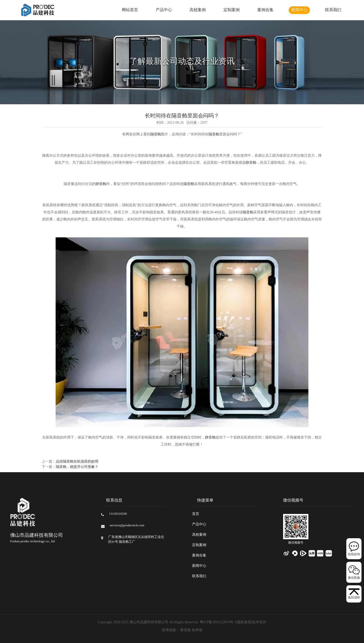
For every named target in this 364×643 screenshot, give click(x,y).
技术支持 (259, 622)
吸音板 (186, 630)
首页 (196, 514)
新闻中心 (299, 10)
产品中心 (164, 10)
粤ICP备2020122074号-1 (218, 622)
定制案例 (232, 10)
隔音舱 (156, 134)
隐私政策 (244, 622)
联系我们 (333, 10)
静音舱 (251, 163)
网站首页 (130, 10)
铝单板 (197, 630)
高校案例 (198, 10)
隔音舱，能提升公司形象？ (77, 467)
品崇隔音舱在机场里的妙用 (77, 462)
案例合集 (265, 10)
